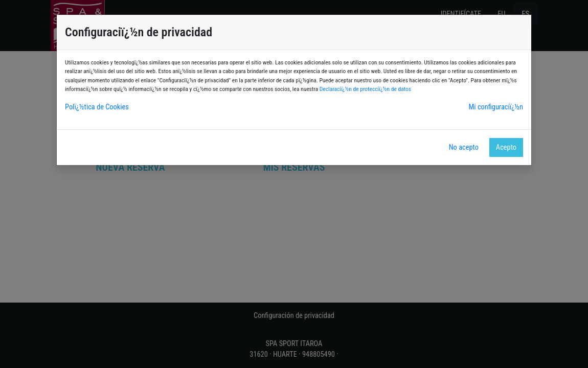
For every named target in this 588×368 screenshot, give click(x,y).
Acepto (506, 147)
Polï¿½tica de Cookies (97, 107)
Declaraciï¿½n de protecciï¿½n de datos (365, 89)
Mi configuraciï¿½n (496, 107)
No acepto (464, 147)
